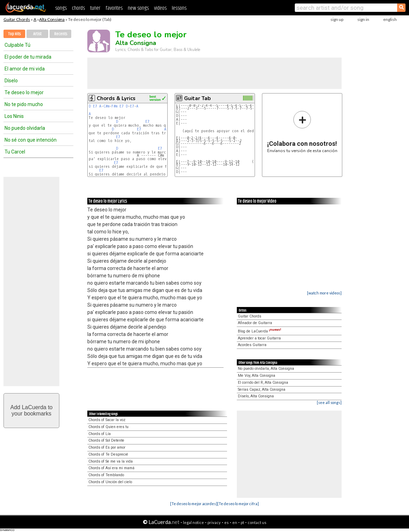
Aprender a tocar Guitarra (259, 338)
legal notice (193, 522)
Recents (61, 34)
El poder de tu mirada (28, 57)
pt (242, 522)
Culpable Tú (17, 45)
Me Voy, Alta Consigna (257, 376)
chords (78, 8)
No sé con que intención (31, 140)
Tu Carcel (15, 152)
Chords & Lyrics (116, 98)
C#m (106, 106)
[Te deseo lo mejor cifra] (238, 504)
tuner (95, 8)
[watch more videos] (324, 293)
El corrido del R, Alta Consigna (263, 383)
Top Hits (14, 34)
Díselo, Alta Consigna (256, 396)
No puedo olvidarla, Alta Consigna (266, 369)
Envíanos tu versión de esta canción (302, 132)
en (235, 522)
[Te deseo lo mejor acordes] (194, 504)
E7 (95, 106)
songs (61, 8)
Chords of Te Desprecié (108, 454)
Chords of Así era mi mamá (111, 468)
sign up (337, 19)
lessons (179, 8)
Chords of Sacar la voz (107, 420)
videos (160, 8)
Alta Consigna (52, 19)
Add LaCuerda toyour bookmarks (32, 410)
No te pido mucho (24, 104)
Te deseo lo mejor (24, 92)
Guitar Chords (17, 19)
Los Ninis (14, 116)
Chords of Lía (100, 434)
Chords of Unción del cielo (110, 482)
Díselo (11, 81)
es (227, 522)
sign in (363, 19)
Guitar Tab (197, 98)
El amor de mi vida (25, 69)
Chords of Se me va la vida (111, 461)
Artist (37, 34)
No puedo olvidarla (25, 128)
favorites (114, 8)
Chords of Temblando (106, 475)
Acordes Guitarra (252, 345)
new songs (138, 8)
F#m (114, 106)
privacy (214, 522)
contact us (257, 522)
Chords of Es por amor (107, 447)
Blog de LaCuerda (260, 331)
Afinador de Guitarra (255, 323)
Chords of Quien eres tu (108, 427)
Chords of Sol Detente (106, 440)
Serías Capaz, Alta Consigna (262, 389)
